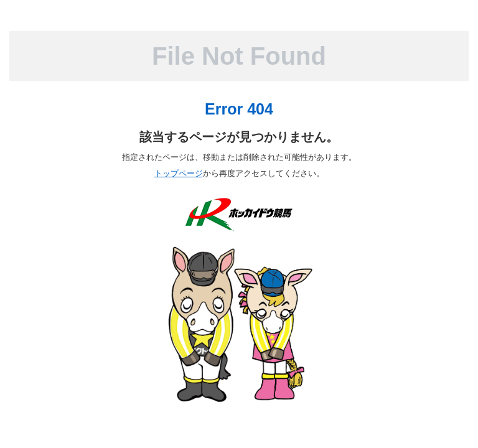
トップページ (179, 173)
